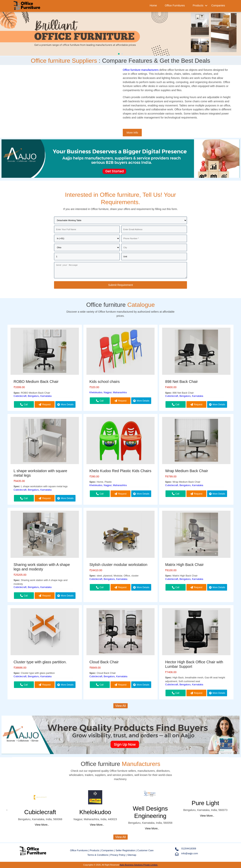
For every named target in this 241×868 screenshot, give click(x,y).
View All (120, 706)
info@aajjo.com (186, 854)
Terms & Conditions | (99, 855)
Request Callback (45, 405)
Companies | (108, 850)
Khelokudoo (95, 812)
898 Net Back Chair (181, 382)
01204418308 (186, 849)
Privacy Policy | (118, 855)
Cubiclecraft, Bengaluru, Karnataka (33, 396)
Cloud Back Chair (104, 662)
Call (24, 405)
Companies (218, 5)
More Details (65, 405)
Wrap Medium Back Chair (186, 471)
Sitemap (132, 855)
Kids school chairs (105, 382)
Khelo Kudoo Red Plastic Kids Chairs (120, 471)
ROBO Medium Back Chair (36, 382)
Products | (96, 850)
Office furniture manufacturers (141, 70)
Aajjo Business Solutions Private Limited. (139, 865)
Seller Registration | (126, 850)
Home (153, 5)
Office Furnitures (175, 5)
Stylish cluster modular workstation (118, 565)
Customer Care (145, 850)
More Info (132, 133)
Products (198, 5)
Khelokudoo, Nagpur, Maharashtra (108, 392)
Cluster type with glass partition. (40, 662)
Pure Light (205, 803)
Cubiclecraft (40, 812)
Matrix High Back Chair (184, 565)
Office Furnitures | (80, 850)
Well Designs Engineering (150, 812)
